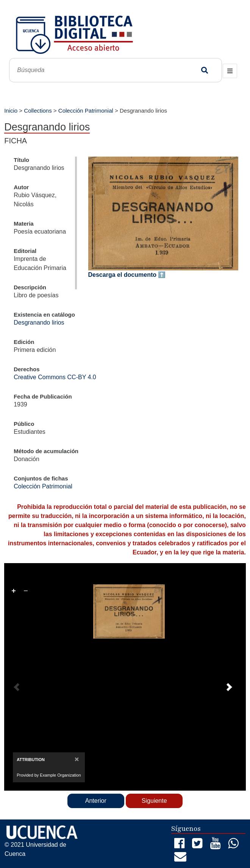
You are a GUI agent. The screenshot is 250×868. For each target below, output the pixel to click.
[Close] (77, 759)
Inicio (11, 111)
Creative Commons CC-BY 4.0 (55, 377)
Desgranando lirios (39, 323)
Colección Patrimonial (86, 111)
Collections (38, 111)
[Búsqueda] (106, 70)
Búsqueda (205, 70)
